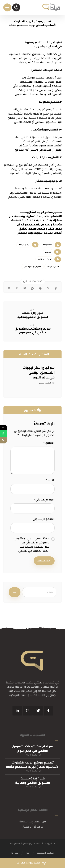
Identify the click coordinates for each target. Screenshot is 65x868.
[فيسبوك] (49, 711)
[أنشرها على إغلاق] (48, 288)
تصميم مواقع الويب (33, 267)
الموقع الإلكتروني (44, 519)
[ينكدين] (17, 711)
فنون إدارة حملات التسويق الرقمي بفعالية (33, 781)
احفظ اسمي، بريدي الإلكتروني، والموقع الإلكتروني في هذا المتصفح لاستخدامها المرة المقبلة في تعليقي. (31, 545)
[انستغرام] (28, 711)
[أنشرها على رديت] (32, 288)
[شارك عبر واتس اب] (17, 288)
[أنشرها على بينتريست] (40, 288)
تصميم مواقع (53, 267)
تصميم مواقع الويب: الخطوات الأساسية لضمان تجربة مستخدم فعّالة (33, 765)
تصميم (48, 252)
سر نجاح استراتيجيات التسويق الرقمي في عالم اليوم (32, 749)
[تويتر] (38, 711)
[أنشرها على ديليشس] (25, 288)
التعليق (49, 443)
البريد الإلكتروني (44, 500)
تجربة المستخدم (45, 259)
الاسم (50, 480)
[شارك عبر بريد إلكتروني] (9, 288)
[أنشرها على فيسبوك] (56, 288)
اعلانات (48, 383)
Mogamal (47, 245)
